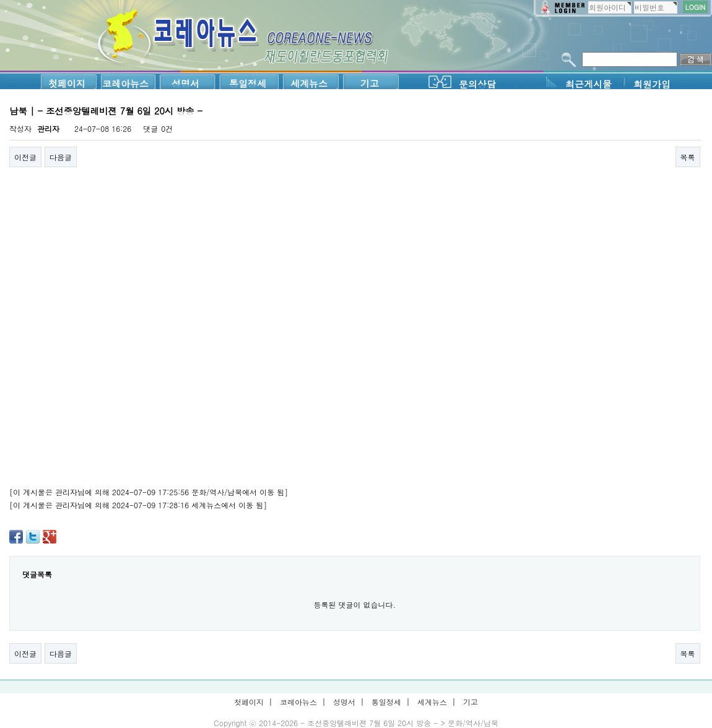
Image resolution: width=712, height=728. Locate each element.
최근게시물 (588, 84)
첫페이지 (67, 83)
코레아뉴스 (125, 83)
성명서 (185, 83)
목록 (688, 157)
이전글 (25, 157)
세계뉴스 (309, 83)
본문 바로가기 (0, 0)
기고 (370, 83)
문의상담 (477, 84)
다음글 (61, 157)
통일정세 (248, 83)
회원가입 (652, 84)
